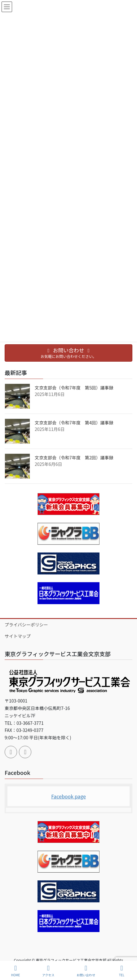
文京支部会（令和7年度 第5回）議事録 (74, 388)
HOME (16, 971)
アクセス (48, 971)
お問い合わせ (86, 971)
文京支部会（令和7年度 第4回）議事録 (74, 423)
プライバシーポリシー (26, 625)
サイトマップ (18, 636)
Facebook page (68, 796)
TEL (122, 971)
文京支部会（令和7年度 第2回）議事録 (74, 458)
